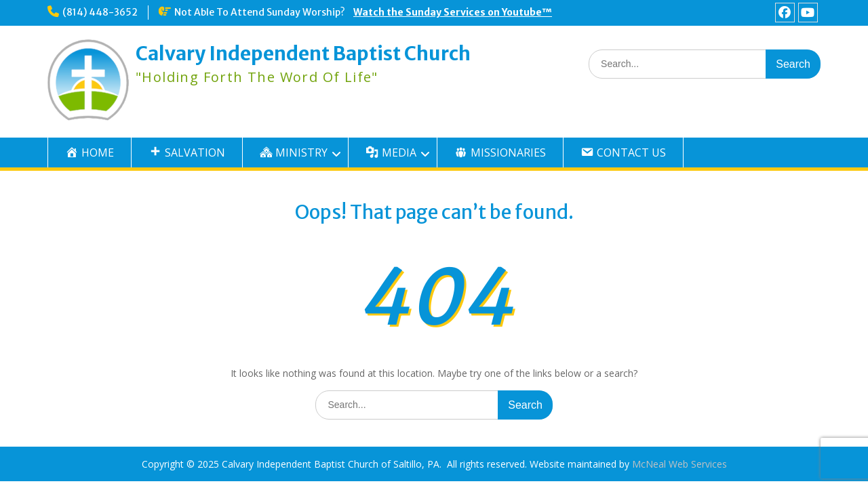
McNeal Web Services (679, 464)
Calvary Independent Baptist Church (303, 54)
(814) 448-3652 (100, 12)
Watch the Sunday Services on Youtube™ (453, 12)
